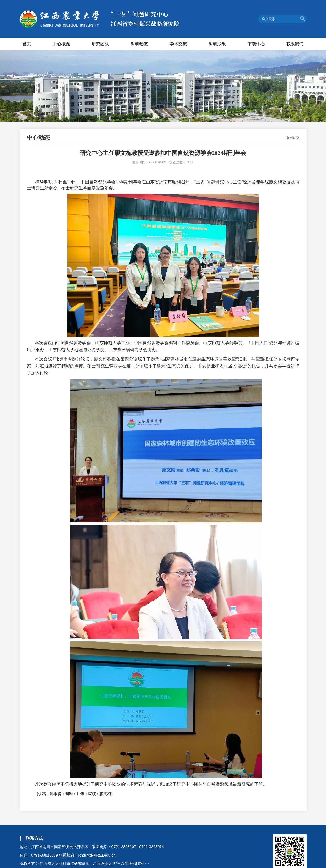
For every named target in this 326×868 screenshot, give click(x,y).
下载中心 (256, 44)
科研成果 (217, 44)
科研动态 (139, 44)
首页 (27, 44)
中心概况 (61, 44)
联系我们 (295, 44)
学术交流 (178, 44)
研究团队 (100, 44)
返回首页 (293, 138)
